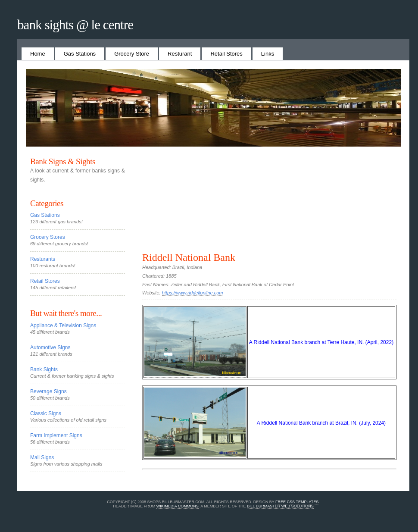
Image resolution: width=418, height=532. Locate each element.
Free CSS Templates (297, 502)
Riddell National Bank (189, 257)
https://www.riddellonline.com (193, 293)
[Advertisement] (269, 204)
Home (38, 54)
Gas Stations (80, 54)
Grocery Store (132, 54)
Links (268, 54)
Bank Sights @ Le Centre (75, 25)
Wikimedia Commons (178, 506)
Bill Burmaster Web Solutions (280, 506)
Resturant (180, 54)
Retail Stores (226, 54)
